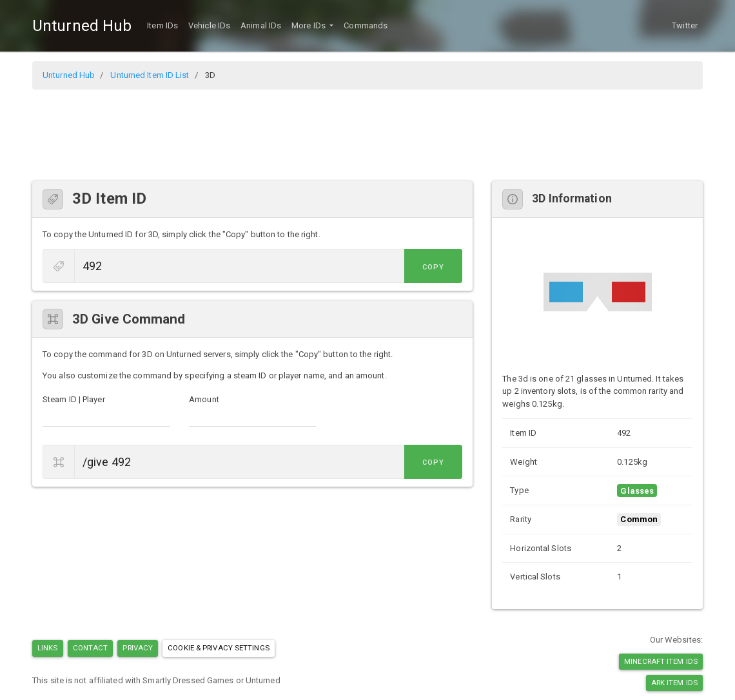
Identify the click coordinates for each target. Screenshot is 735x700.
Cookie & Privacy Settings (219, 648)
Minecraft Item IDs (661, 661)
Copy (433, 267)
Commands (366, 25)
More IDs (309, 25)
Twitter (685, 25)
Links (48, 648)
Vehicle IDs (209, 25)
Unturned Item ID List (150, 75)
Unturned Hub (82, 26)
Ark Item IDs (674, 683)
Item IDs (162, 25)
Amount (204, 399)
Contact (91, 648)
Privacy (138, 648)
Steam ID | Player (74, 399)
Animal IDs (261, 25)
